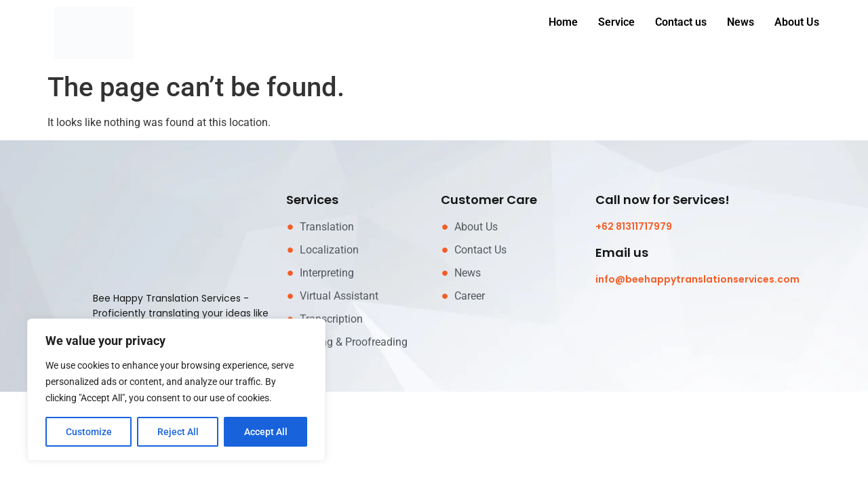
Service (616, 22)
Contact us (681, 22)
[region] (176, 390)
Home (563, 22)
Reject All (178, 432)
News (741, 22)
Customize (89, 432)
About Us (797, 22)
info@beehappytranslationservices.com (697, 279)
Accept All (266, 432)
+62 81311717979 (634, 226)
